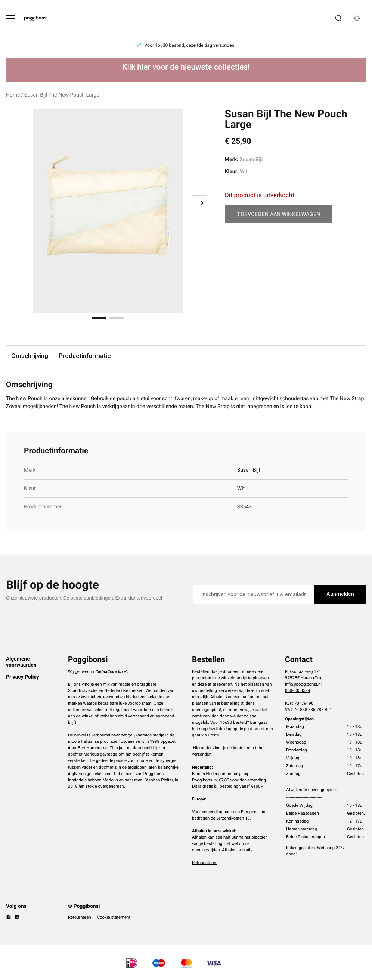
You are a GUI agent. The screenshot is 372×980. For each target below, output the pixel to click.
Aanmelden (340, 594)
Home (13, 95)
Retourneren (80, 917)
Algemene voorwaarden (21, 662)
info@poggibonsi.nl (303, 684)
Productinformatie (85, 356)
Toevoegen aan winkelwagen (279, 214)
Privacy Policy (23, 677)
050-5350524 (297, 690)
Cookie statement (114, 917)
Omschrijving (30, 356)
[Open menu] (11, 18)
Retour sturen (205, 863)
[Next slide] (199, 203)
